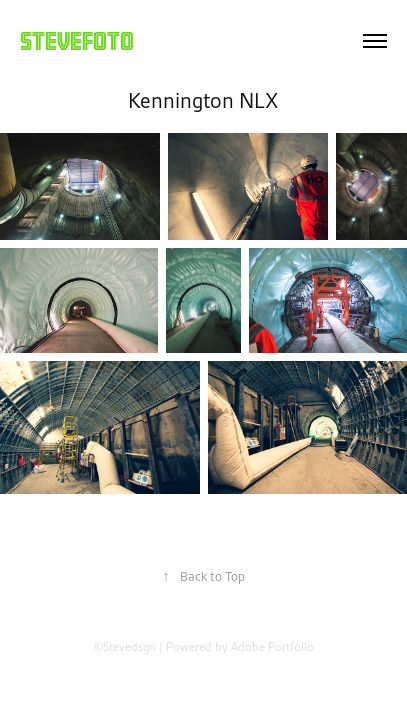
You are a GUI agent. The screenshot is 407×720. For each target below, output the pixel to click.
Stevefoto (77, 40)
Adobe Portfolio (272, 646)
